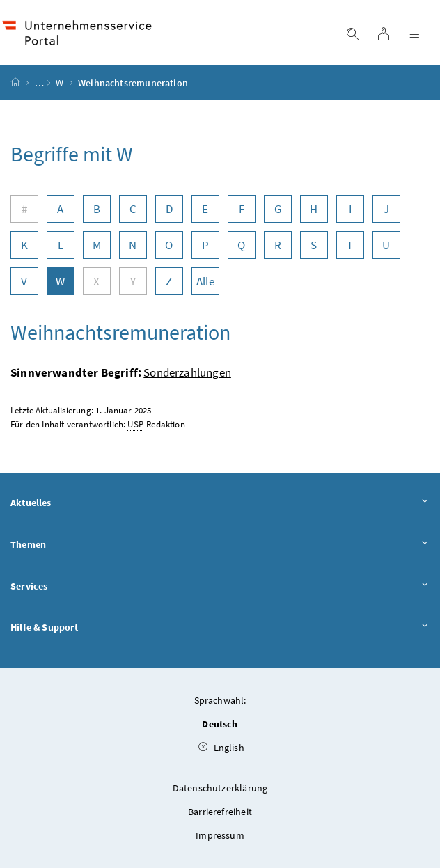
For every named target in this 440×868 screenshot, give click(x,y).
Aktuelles (220, 503)
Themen (220, 545)
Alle (205, 281)
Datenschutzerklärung (220, 788)
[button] (392, 807)
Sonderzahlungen (187, 372)
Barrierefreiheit (220, 812)
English (221, 748)
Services (220, 587)
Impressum (220, 835)
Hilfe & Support (220, 628)
